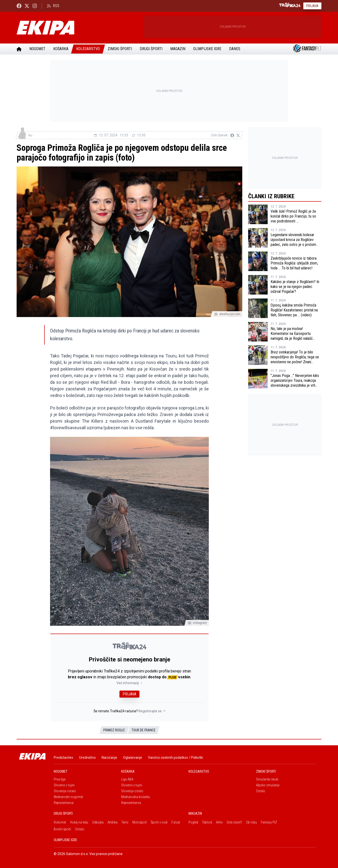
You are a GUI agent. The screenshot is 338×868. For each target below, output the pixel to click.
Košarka (61, 49)
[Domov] (19, 49)
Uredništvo (87, 758)
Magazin (178, 49)
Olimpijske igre (207, 49)
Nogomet (37, 49)
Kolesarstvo (88, 49)
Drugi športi (151, 49)
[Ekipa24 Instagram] (35, 6)
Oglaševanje (133, 758)
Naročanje (109, 758)
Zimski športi (120, 49)
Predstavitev (63, 758)
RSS (53, 6)
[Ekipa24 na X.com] (27, 6)
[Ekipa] (78, 28)
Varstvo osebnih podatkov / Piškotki (175, 758)
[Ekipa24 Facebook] (19, 6)
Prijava (312, 6)
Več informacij (130, 683)
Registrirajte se (152, 711)
